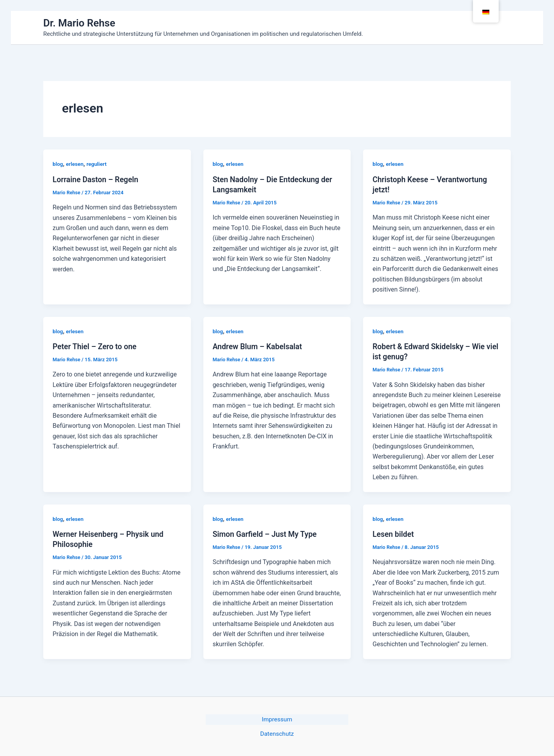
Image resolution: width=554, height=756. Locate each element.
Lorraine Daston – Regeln (97, 179)
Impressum (277, 719)
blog (58, 164)
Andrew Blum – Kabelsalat (259, 346)
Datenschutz (277, 733)
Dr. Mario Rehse (79, 23)
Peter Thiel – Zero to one (96, 346)
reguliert (98, 164)
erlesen (75, 164)
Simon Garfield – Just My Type (266, 534)
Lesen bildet (394, 534)
